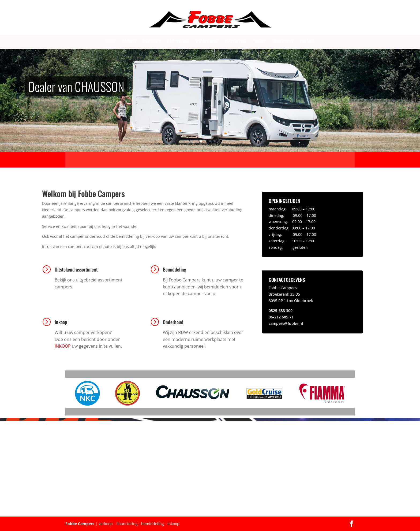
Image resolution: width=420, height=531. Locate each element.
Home (111, 41)
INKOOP (63, 346)
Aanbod (129, 41)
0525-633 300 (281, 311)
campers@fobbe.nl (286, 323)
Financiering (207, 41)
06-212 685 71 (281, 317)
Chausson (151, 41)
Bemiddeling (178, 41)
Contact (307, 41)
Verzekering (236, 41)
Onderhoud (283, 41)
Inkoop (260, 41)
